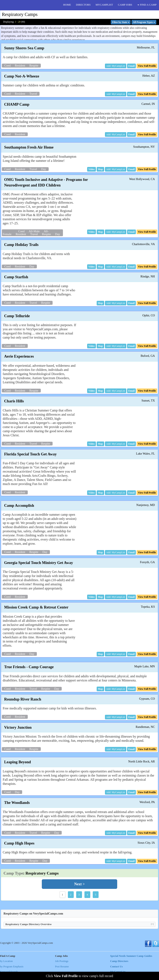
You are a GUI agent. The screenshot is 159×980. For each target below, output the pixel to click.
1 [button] (63, 895)
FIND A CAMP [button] (147, 5)
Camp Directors (119, 961)
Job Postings (62, 961)
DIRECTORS (83, 5)
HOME (67, 5)
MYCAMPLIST (104, 5)
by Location (6, 961)
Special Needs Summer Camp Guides (131, 956)
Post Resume (62, 967)
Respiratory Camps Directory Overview (79, 924)
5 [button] (96, 895)
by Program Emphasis (12, 967)
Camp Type (13, 873)
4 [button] (87, 895)
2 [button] (71, 895)
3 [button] (79, 895)
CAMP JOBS (125, 5)
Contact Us (116, 967)
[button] (132, 66)
